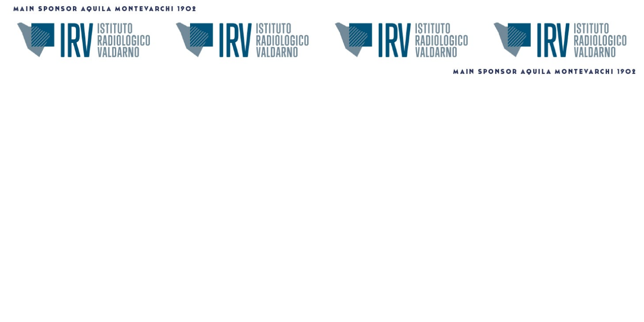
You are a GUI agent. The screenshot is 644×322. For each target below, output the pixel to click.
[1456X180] (322, 77)
